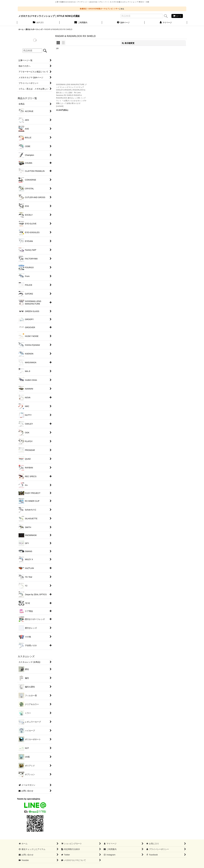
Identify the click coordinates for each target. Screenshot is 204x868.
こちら (122, 9)
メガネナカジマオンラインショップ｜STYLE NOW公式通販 (49, 16)
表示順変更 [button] (128, 43)
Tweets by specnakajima (29, 799)
